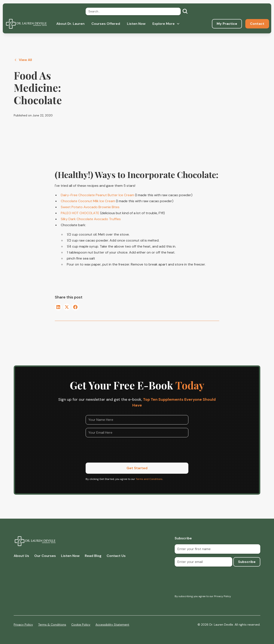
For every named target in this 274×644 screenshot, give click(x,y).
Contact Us (116, 556)
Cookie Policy (81, 625)
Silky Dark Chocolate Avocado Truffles (91, 219)
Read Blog (93, 556)
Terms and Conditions (149, 479)
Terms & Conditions (52, 625)
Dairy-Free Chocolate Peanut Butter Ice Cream (98, 195)
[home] (26, 24)
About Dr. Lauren (70, 24)
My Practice (227, 24)
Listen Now (136, 24)
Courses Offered (106, 24)
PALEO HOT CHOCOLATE (80, 213)
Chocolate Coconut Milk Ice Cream (88, 201)
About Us (21, 556)
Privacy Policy (23, 625)
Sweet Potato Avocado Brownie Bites (90, 207)
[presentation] (118, 449)
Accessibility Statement (112, 625)
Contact (257, 24)
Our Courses (45, 556)
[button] (166, 24)
